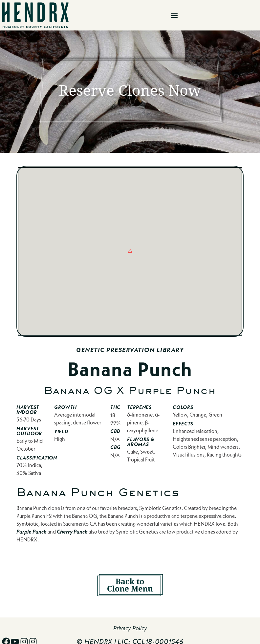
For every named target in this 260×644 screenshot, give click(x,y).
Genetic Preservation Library (130, 350)
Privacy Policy (130, 628)
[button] (174, 15)
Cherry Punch (72, 531)
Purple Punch (32, 531)
